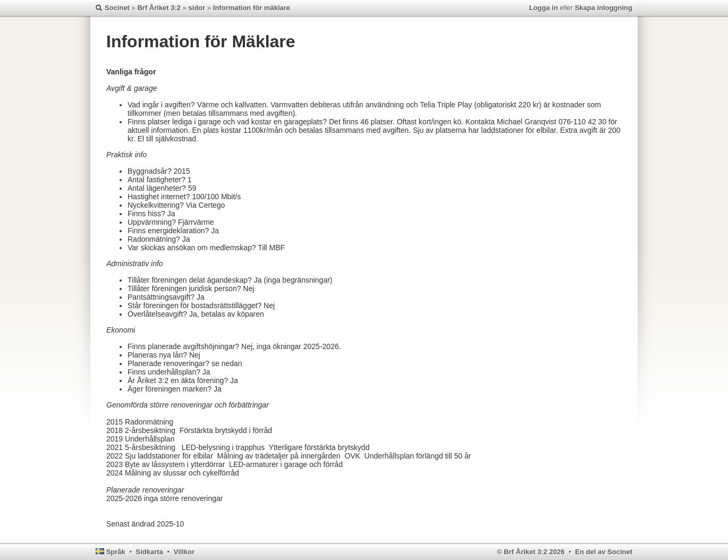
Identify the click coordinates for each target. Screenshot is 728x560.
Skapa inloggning (604, 8)
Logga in (544, 8)
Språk (116, 552)
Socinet (117, 8)
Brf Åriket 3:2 (159, 8)
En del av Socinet (604, 552)
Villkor (184, 552)
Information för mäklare (252, 8)
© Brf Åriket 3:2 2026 (531, 552)
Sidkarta (150, 552)
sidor (197, 8)
